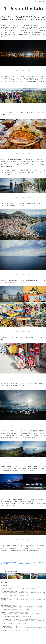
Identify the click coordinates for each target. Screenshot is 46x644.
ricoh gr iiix (38, 554)
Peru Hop (25, 545)
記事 (44, 2)
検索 (36, 2)
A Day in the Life (23, 9)
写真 (40, 2)
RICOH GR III (43, 554)
